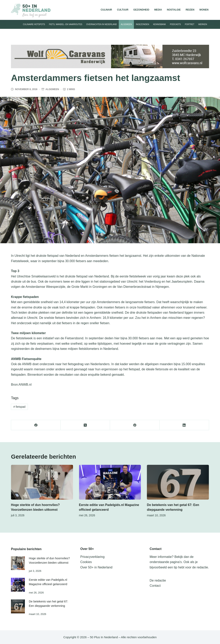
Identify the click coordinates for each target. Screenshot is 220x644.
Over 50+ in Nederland (96, 567)
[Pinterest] (135, 425)
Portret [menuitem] (190, 24)
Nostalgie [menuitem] (174, 10)
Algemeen (52, 89)
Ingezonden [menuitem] (143, 24)
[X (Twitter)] (85, 425)
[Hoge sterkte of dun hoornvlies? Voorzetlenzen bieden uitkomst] (42, 482)
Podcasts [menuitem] (175, 24)
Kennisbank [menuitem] (160, 24)
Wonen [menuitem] (204, 10)
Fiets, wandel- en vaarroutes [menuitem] (66, 24)
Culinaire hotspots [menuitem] (34, 24)
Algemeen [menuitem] (126, 24)
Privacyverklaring (92, 557)
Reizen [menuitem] (190, 10)
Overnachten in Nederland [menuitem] (102, 24)
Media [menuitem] (158, 10)
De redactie (158, 580)
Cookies (86, 562)
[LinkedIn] (184, 425)
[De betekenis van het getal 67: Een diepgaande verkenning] (178, 482)
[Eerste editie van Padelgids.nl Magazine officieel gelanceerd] (110, 482)
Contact (155, 586)
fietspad (19, 407)
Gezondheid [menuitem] (141, 10)
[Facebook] (36, 425)
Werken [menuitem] (203, 24)
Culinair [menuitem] (106, 10)
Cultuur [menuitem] (123, 10)
